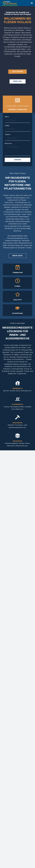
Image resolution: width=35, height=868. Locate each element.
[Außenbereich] (18, 399)
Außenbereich (17, 405)
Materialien (18, 441)
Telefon (8, 135)
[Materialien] (18, 436)
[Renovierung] (18, 417)
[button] (32, 3)
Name (7, 117)
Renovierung (17, 423)
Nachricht (9, 144)
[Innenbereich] (18, 383)
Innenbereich (17, 389)
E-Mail (7, 126)
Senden (18, 160)
